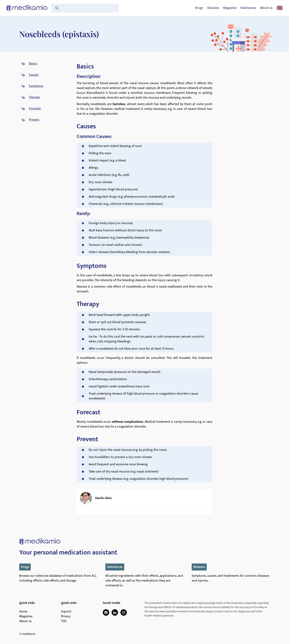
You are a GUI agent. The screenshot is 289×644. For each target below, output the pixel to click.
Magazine (230, 8)
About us (266, 8)
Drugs (199, 8)
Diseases (213, 8)
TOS (64, 621)
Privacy (66, 616)
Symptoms (36, 86)
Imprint (66, 612)
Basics (33, 64)
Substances (248, 8)
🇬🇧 (280, 8)
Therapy (34, 97)
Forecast (35, 109)
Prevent (34, 120)
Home (23, 612)
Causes (34, 75)
